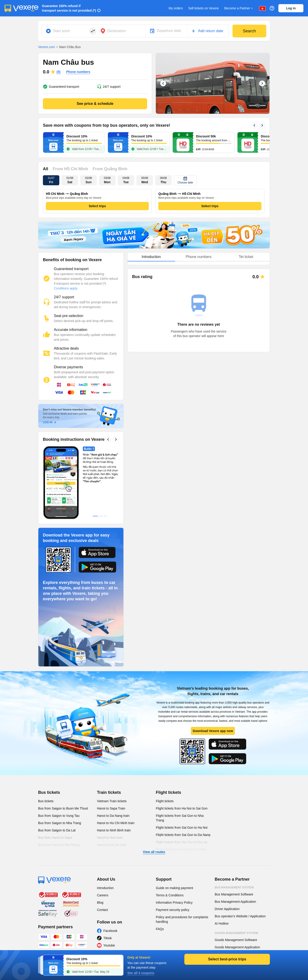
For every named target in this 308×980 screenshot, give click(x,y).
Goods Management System (236, 933)
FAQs (160, 929)
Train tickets (109, 792)
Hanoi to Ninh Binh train (114, 830)
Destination (117, 31)
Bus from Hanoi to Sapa (55, 838)
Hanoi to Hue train (110, 838)
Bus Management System (234, 887)
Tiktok (108, 938)
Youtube (109, 945)
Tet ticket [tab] (246, 257)
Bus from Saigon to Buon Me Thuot (63, 808)
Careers (103, 895)
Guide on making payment (174, 888)
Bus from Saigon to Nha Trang (60, 823)
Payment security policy (173, 910)
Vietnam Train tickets (112, 801)
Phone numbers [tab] (199, 257)
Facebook (110, 931)
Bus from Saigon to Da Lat (57, 830)
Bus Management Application (235, 902)
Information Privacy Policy (174, 903)
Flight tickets (168, 792)
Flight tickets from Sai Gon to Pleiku (181, 849)
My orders (176, 8)
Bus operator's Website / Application (240, 916)
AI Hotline (222, 923)
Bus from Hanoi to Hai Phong (59, 845)
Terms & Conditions (170, 895)
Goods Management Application (237, 947)
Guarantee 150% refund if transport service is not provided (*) (69, 8)
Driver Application (227, 909)
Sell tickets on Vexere (204, 8)
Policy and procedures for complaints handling (182, 919)
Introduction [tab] (151, 257)
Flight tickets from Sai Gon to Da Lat (181, 842)
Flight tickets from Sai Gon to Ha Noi (182, 828)
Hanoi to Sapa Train (111, 808)
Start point (61, 31)
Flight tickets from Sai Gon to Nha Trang (180, 818)
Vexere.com (47, 47)
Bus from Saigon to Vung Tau (59, 816)
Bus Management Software (234, 894)
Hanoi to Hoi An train (112, 845)
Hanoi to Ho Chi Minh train (116, 823)
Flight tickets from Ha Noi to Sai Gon (182, 808)
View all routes (154, 852)
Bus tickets (49, 792)
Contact (102, 910)
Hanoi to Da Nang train (113, 816)
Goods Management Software (236, 940)
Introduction (105, 888)
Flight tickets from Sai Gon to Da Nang (183, 835)
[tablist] (199, 257)
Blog (100, 903)
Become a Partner (239, 8)
